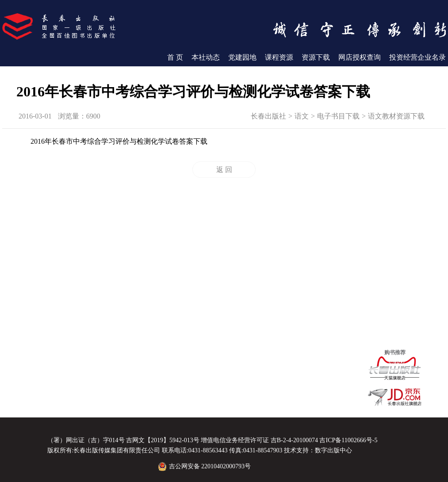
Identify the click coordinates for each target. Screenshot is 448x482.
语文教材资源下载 (396, 116)
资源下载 (316, 57)
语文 (302, 116)
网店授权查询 (360, 57)
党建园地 (242, 57)
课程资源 (279, 57)
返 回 (224, 170)
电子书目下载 (338, 116)
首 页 (175, 57)
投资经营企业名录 (417, 57)
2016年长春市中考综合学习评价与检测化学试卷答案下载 (119, 141)
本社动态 (206, 57)
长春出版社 (268, 116)
